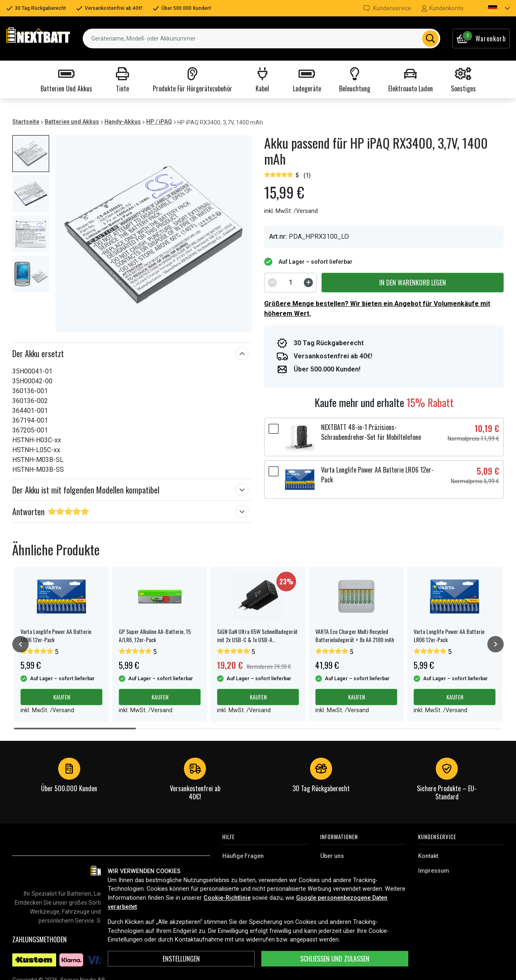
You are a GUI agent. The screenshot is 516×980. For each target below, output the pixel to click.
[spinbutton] (290, 283)
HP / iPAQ (159, 122)
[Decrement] (272, 283)
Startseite (26, 122)
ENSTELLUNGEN (181, 959)
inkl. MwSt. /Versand (291, 211)
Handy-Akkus (123, 122)
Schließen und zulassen (335, 959)
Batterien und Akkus (72, 122)
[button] (492, 8)
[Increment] (308, 283)
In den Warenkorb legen (413, 283)
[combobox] (261, 38)
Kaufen (62, 697)
